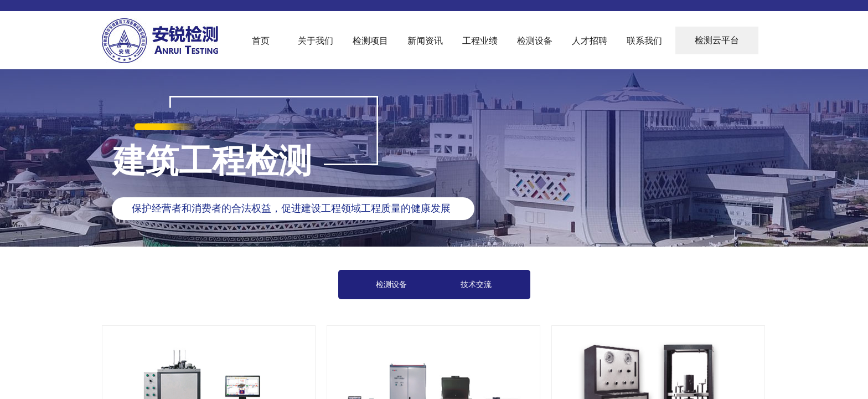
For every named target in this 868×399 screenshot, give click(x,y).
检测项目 (370, 41)
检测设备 (535, 41)
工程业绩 (480, 41)
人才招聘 (590, 41)
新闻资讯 (425, 41)
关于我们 (316, 41)
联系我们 (644, 41)
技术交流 (476, 285)
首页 (261, 41)
